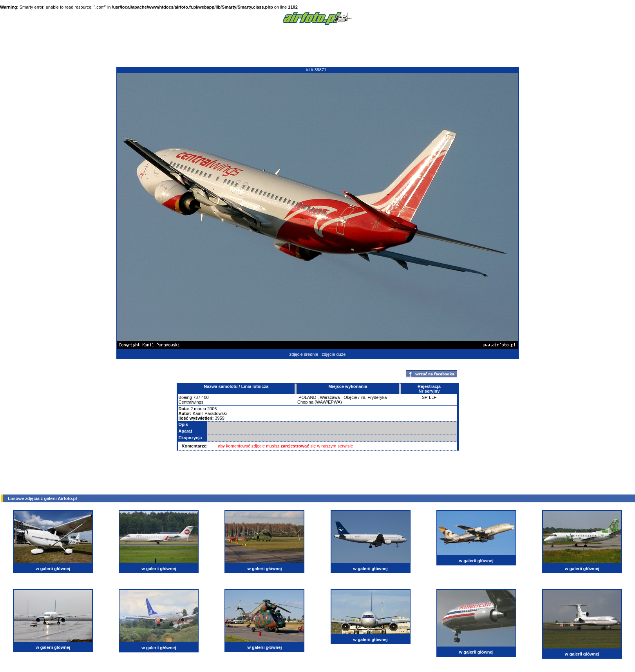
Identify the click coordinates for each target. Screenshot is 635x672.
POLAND (307, 397)
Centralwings (191, 402)
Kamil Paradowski (210, 413)
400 (205, 397)
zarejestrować (295, 446)
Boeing (185, 397)
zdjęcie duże (334, 354)
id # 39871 (316, 70)
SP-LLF (429, 397)
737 (197, 397)
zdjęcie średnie (304, 354)
